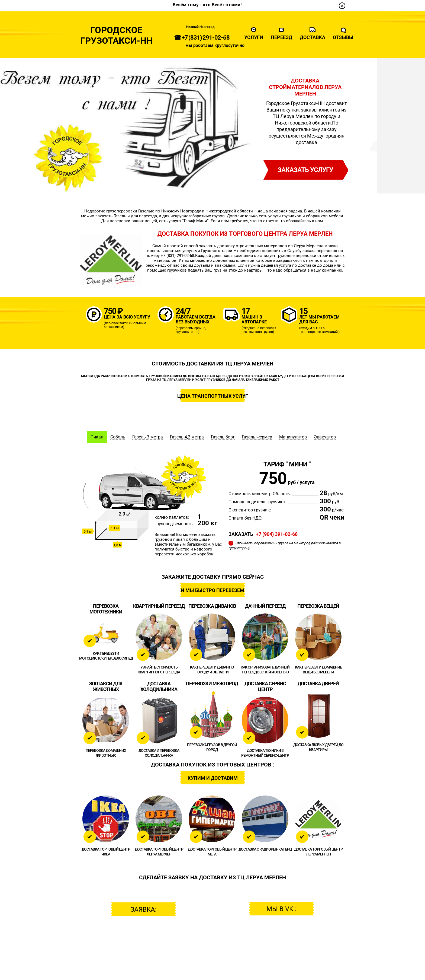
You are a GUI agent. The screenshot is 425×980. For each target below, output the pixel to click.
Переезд (281, 37)
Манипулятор (293, 437)
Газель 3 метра (148, 437)
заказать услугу (305, 170)
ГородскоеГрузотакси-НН (116, 35)
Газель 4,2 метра (187, 437)
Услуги (254, 37)
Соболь (118, 437)
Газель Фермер (257, 437)
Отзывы (343, 37)
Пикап (97, 437)
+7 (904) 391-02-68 (277, 534)
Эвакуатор (325, 437)
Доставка (313, 37)
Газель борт (223, 437)
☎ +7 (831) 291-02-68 (202, 38)
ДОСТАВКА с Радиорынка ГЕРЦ (265, 849)
